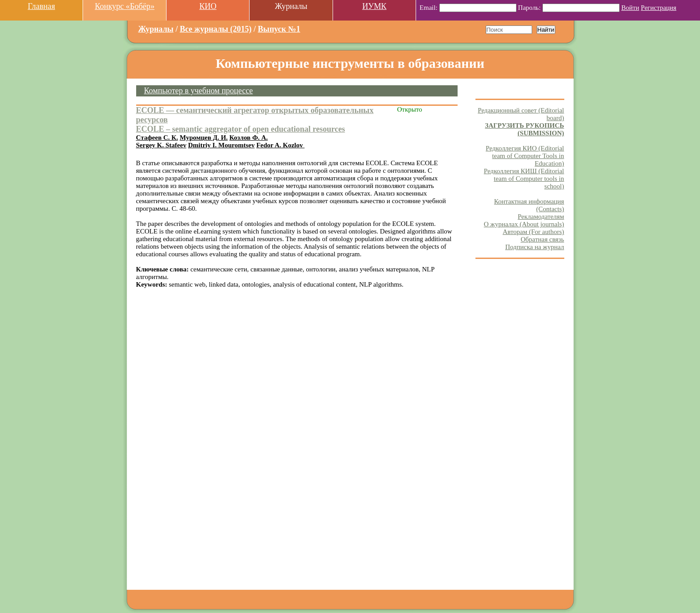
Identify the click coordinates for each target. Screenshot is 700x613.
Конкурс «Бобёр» (125, 6)
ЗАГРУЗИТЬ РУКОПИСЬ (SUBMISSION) (524, 129)
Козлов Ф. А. (249, 138)
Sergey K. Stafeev (161, 145)
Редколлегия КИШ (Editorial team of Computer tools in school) (524, 179)
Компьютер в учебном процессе (199, 91)
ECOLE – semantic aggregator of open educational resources (241, 129)
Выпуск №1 (279, 29)
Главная (41, 6)
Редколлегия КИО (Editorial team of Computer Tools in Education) (525, 156)
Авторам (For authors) (533, 232)
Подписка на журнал (535, 247)
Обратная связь (542, 239)
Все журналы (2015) (216, 29)
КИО (208, 6)
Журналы (156, 29)
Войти (630, 8)
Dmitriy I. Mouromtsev (221, 145)
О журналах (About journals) (524, 224)
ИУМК (374, 6)
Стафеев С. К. (157, 138)
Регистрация (659, 8)
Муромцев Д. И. (204, 138)
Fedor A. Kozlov (280, 145)
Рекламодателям (541, 217)
